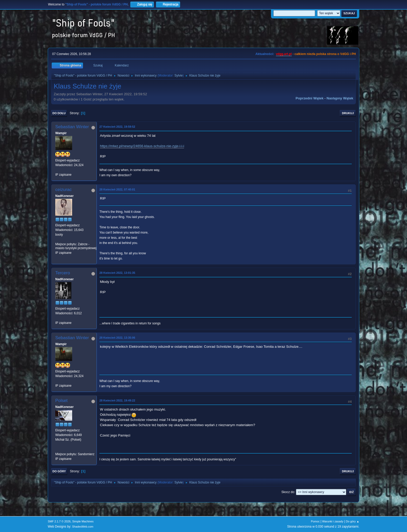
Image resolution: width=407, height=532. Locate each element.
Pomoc (315, 521)
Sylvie (179, 76)
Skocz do (288, 492)
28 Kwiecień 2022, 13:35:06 (117, 338)
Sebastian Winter (72, 127)
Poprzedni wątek (310, 98)
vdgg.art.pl (284, 54)
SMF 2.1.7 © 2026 (59, 521)
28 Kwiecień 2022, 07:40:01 (117, 189)
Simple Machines (83, 521)
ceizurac (63, 190)
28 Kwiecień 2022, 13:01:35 (117, 273)
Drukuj (348, 113)
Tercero (63, 273)
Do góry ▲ (353, 521)
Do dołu (59, 113)
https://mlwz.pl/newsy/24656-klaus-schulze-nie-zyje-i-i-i (142, 146)
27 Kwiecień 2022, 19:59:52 (117, 127)
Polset (61, 401)
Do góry (59, 471)
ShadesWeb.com (83, 527)
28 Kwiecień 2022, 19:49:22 (117, 400)
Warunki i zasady (333, 521)
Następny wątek (340, 98)
